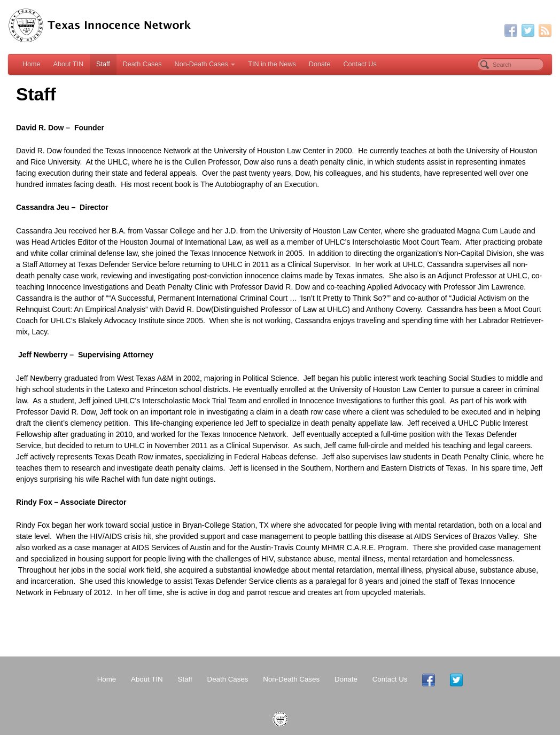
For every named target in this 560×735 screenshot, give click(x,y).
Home (32, 64)
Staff (103, 64)
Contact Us (360, 64)
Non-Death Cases (205, 64)
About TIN (68, 64)
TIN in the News (272, 64)
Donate (320, 64)
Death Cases (142, 64)
